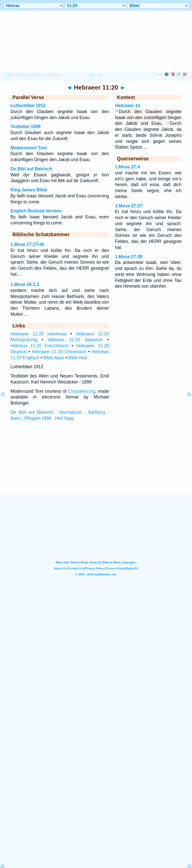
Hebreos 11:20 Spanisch (75, 340)
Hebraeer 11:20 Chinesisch (59, 352)
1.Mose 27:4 (127, 167)
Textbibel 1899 (25, 127)
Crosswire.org (82, 391)
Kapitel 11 (39, 75)
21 (168, 123)
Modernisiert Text (29, 148)
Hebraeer (22, 75)
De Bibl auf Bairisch (31, 169)
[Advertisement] (96, 462)
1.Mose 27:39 (129, 257)
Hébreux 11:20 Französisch (39, 346)
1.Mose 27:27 (129, 206)
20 (117, 111)
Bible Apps (54, 358)
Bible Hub (77, 358)
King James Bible (29, 190)
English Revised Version (36, 211)
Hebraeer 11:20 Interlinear (39, 334)
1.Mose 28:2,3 (25, 284)
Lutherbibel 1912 (28, 106)
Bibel (9, 75)
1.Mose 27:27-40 (27, 244)
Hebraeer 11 (128, 106)
